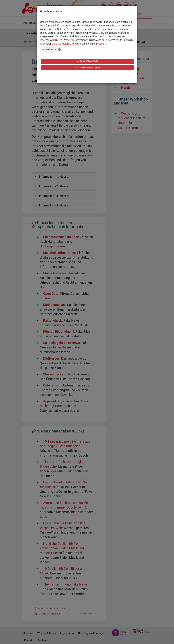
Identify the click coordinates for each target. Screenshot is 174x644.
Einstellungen (49, 50)
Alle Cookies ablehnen (88, 61)
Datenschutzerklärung (64, 44)
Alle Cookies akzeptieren (88, 67)
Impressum (100, 44)
